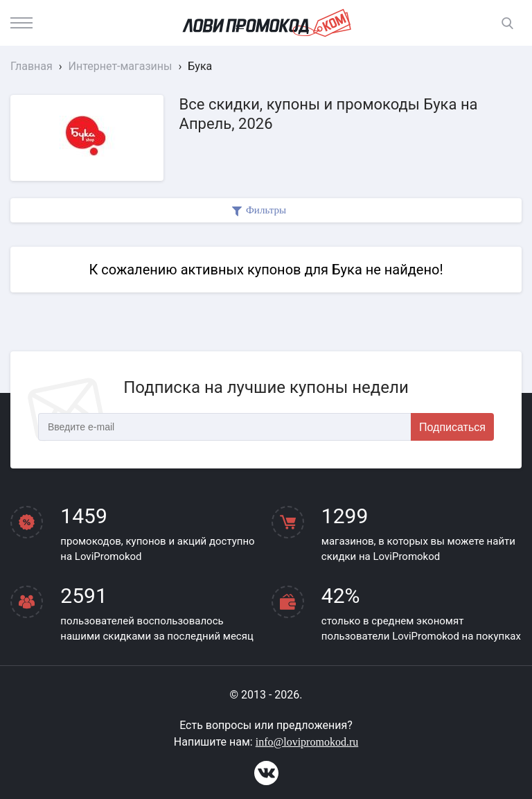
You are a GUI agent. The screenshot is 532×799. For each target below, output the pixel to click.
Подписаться (452, 427)
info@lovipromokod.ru (307, 742)
